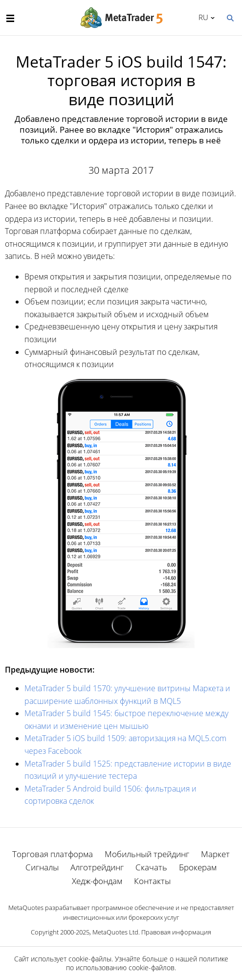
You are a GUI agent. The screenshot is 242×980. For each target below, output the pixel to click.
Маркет (215, 854)
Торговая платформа (53, 854)
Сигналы (42, 867)
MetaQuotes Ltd (115, 932)
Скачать (151, 867)
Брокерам (198, 867)
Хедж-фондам (97, 881)
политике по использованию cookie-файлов (147, 963)
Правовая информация (176, 932)
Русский (202, 17)
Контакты (152, 881)
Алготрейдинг (97, 867)
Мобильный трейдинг (147, 854)
